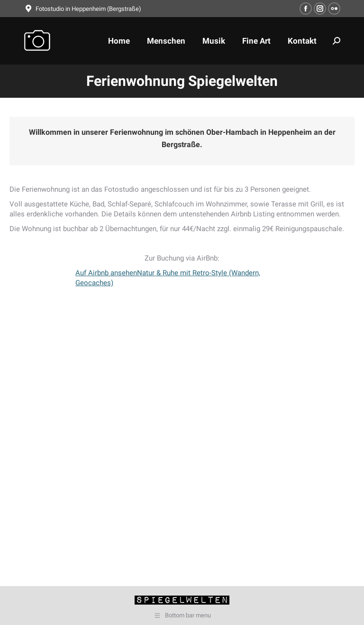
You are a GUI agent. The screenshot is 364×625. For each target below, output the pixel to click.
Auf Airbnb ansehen (106, 273)
